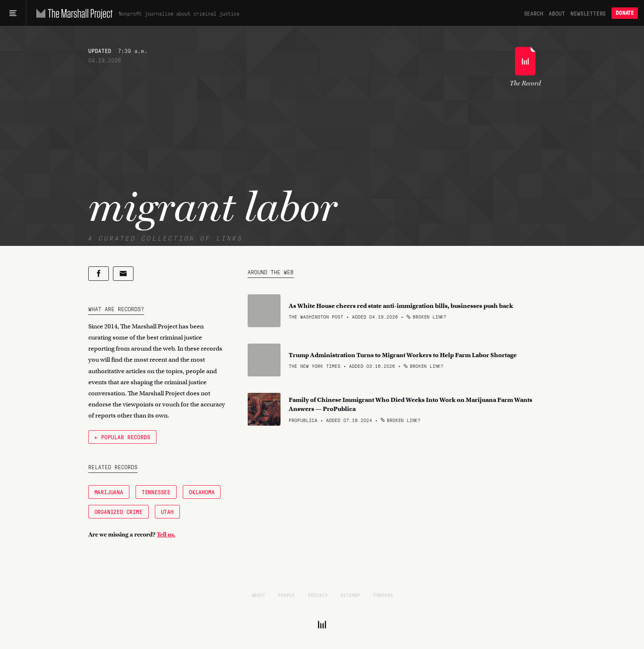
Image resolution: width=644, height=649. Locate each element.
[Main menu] (13, 13)
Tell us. (166, 534)
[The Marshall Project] (72, 13)
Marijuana (109, 492)
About (557, 13)
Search (534, 13)
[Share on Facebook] (99, 274)
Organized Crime (118, 511)
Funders (383, 595)
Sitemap (350, 595)
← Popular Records (122, 437)
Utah (167, 511)
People (286, 595)
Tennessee (156, 492)
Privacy (318, 595)
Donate (625, 13)
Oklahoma (202, 492)
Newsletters (588, 13)
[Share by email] (123, 274)
